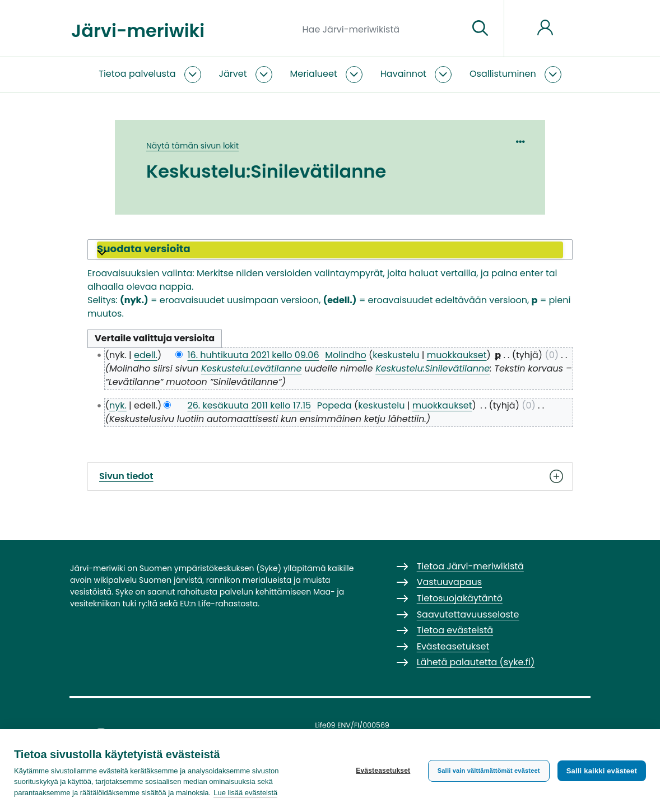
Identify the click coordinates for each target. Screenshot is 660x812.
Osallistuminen (503, 74)
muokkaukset (457, 355)
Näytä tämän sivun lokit (192, 146)
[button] (330, 250)
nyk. (118, 405)
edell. (146, 355)
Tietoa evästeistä (455, 630)
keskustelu (396, 355)
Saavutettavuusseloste (468, 614)
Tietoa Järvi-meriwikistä (470, 566)
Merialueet (314, 74)
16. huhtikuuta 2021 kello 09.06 (253, 355)
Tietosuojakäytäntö (460, 598)
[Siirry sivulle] (480, 29)
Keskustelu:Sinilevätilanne (433, 368)
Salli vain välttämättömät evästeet (489, 771)
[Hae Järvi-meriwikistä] (381, 29)
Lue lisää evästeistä (245, 793)
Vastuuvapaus (449, 582)
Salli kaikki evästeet (602, 771)
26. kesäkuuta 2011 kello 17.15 (249, 405)
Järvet (233, 74)
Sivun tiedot (330, 476)
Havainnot (403, 74)
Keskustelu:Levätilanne (252, 368)
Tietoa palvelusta (137, 74)
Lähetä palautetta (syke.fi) (476, 662)
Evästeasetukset (383, 771)
